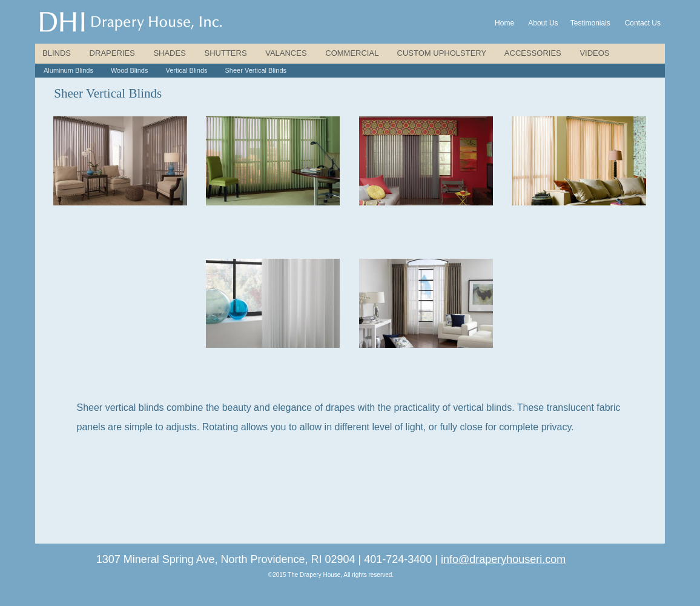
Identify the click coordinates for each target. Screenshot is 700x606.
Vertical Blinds (186, 70)
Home (504, 23)
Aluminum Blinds (68, 70)
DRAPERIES (112, 53)
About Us (543, 23)
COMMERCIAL (352, 53)
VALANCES (286, 53)
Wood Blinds (130, 70)
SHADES (169, 53)
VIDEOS (594, 53)
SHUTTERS (226, 53)
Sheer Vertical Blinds (256, 70)
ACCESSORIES (533, 53)
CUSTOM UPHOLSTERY (442, 53)
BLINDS (57, 53)
